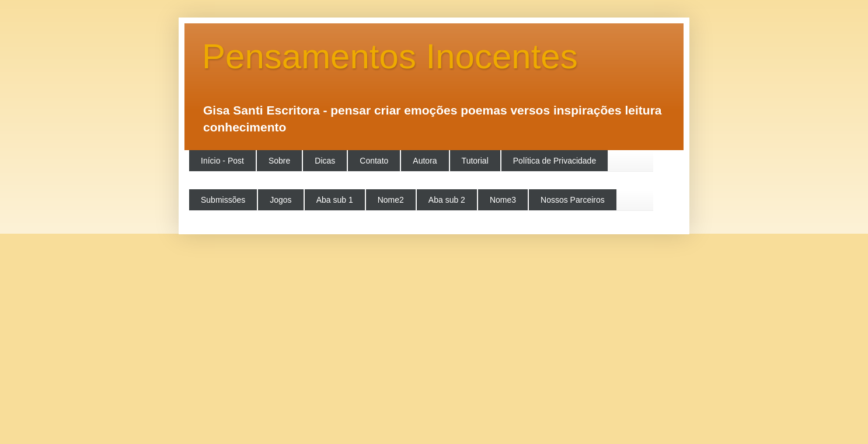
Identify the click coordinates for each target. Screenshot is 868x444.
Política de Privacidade (555, 161)
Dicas (325, 161)
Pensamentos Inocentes (390, 56)
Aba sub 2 (447, 200)
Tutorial (475, 161)
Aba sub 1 (335, 200)
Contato (374, 161)
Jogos (280, 200)
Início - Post (222, 161)
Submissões (223, 200)
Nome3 (503, 200)
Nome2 (391, 200)
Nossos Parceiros (573, 200)
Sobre (279, 161)
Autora (425, 161)
